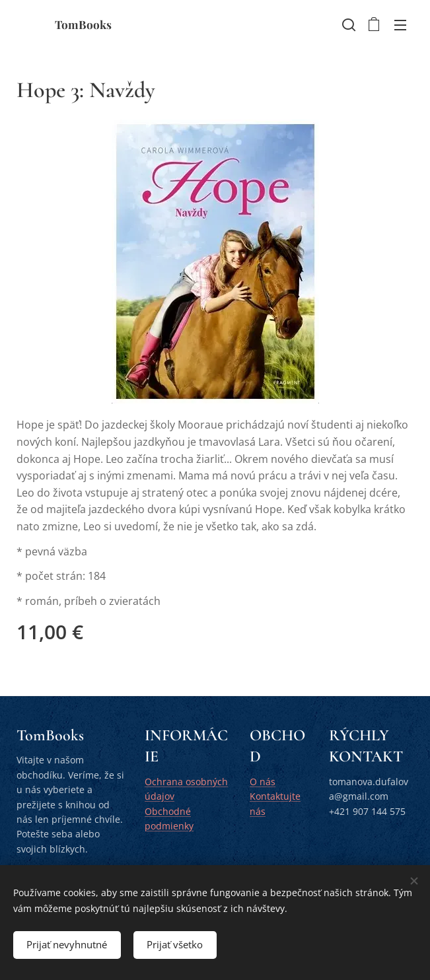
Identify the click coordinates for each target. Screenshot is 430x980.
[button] (347, 24)
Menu (400, 25)
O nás (263, 782)
